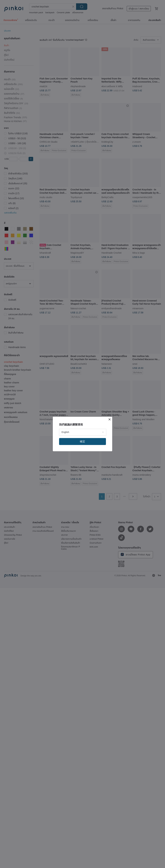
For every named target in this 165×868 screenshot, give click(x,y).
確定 (82, 441)
